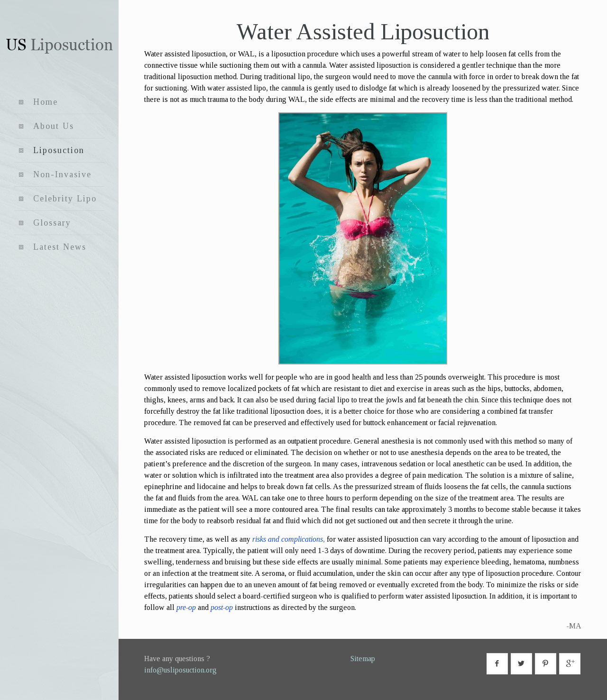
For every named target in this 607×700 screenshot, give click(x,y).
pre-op (186, 607)
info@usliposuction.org (180, 670)
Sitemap (363, 659)
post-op (222, 607)
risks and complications (288, 539)
